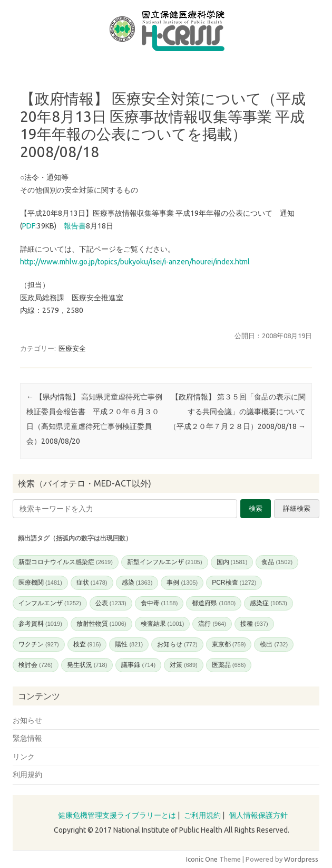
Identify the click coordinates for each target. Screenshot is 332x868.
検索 (256, 508)
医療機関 (40, 583)
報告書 (75, 226)
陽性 (129, 644)
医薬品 (229, 665)
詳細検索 (297, 508)
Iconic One (202, 859)
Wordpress (301, 859)
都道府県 (214, 603)
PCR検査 (234, 583)
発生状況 (87, 665)
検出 (274, 644)
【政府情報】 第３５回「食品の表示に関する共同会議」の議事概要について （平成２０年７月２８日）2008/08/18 (241, 412)
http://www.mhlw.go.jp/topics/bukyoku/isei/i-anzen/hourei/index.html (135, 262)
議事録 (138, 665)
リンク (24, 757)
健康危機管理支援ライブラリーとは (117, 815)
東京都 (229, 644)
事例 (182, 583)
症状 (92, 583)
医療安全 (72, 348)
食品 (277, 562)
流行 (212, 624)
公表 (111, 603)
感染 (137, 583)
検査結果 (163, 624)
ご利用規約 (202, 815)
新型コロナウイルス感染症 (66, 562)
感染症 (268, 603)
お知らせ (177, 644)
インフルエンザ (50, 603)
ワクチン (39, 644)
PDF (29, 226)
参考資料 (40, 624)
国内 (232, 562)
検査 (87, 644)
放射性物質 (101, 624)
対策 (184, 665)
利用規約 (27, 775)
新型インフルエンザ (165, 562)
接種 (254, 624)
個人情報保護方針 (258, 815)
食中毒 (159, 603)
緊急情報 (27, 738)
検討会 (36, 665)
